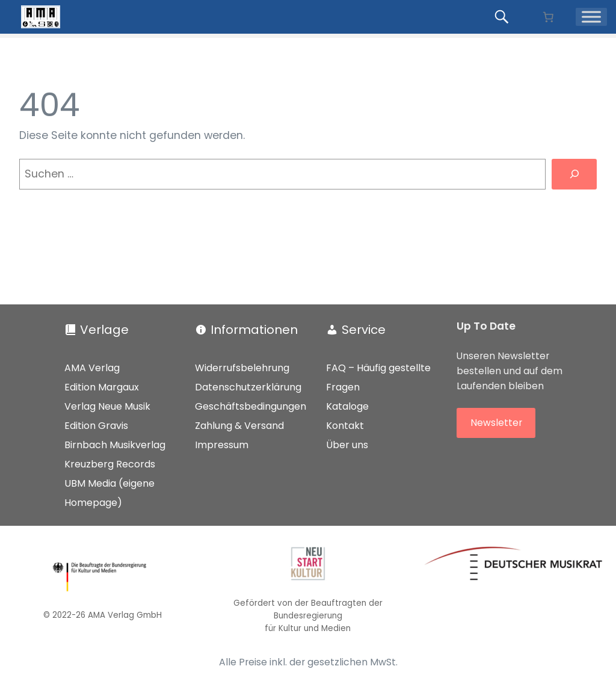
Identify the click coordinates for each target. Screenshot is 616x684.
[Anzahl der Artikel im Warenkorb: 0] (548, 17)
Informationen (254, 330)
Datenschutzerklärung (248, 387)
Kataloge (347, 406)
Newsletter (496, 423)
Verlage (104, 330)
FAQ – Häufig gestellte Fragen (378, 377)
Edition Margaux (102, 387)
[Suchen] (574, 174)
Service (364, 330)
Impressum (222, 445)
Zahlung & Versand (239, 426)
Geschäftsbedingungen (251, 406)
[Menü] (591, 17)
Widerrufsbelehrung (242, 368)
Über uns (347, 445)
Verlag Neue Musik (107, 406)
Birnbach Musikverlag (115, 445)
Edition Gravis (96, 426)
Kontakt (345, 426)
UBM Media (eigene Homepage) (109, 493)
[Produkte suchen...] (504, 17)
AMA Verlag (92, 368)
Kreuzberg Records (110, 464)
